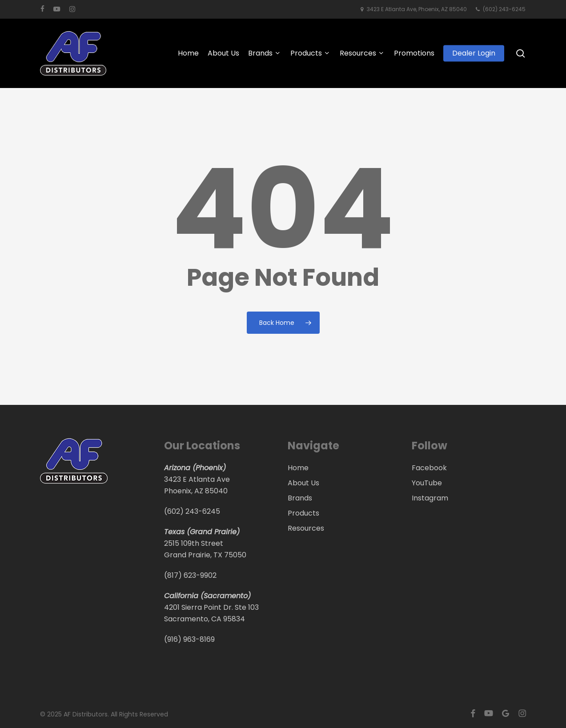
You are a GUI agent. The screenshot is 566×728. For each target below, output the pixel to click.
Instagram (430, 498)
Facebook (429, 468)
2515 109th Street (194, 543)
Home (298, 468)
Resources (306, 528)
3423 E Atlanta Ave (197, 479)
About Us (303, 483)
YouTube (427, 483)
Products (303, 513)
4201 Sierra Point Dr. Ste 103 (211, 607)
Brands (300, 498)
